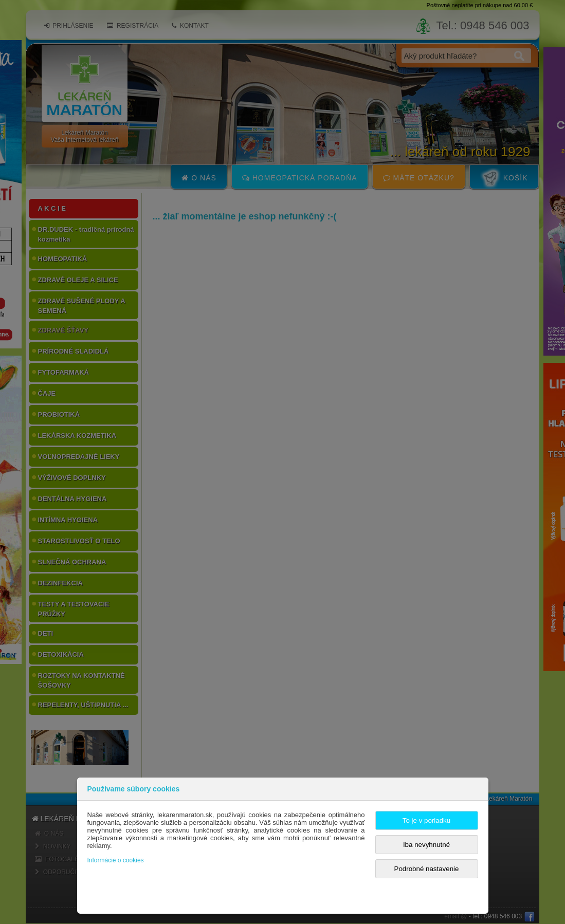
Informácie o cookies (116, 860)
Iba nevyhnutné (426, 845)
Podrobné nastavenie (427, 869)
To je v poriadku (426, 820)
